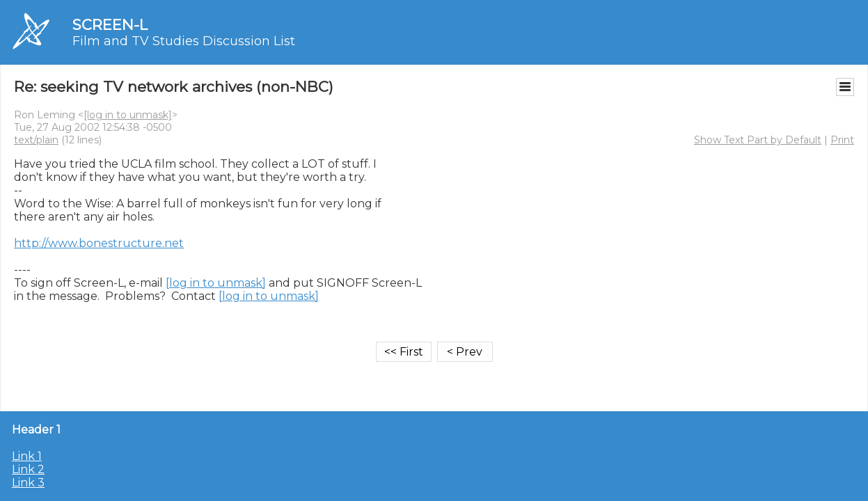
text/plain (36, 140)
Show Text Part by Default (758, 140)
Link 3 (28, 483)
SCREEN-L (110, 25)
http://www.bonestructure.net (99, 243)
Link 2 (28, 469)
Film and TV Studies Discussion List (184, 41)
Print (842, 140)
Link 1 (27, 456)
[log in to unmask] (128, 115)
